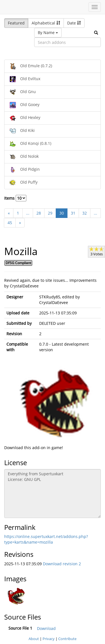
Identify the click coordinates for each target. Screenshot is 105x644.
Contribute (67, 639)
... (28, 213)
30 (62, 213)
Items (15, 198)
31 (73, 213)
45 (10, 223)
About (34, 639)
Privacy (49, 639)
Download (46, 628)
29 (50, 213)
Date (74, 23)
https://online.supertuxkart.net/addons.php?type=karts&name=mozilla (46, 539)
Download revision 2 (62, 564)
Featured (16, 23)
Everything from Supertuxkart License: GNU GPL (53, 494)
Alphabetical (46, 23)
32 (85, 213)
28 (39, 213)
